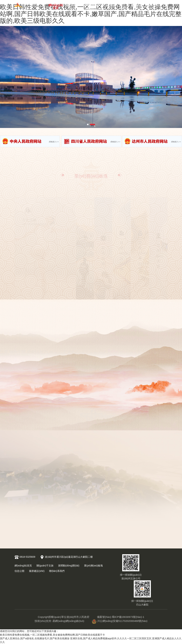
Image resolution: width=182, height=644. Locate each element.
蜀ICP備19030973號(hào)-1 (128, 617)
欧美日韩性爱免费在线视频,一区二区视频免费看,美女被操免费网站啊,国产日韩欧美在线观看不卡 (52, 635)
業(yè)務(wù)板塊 (110, 6)
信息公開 (124, 6)
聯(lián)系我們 (152, 6)
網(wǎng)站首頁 (56, 6)
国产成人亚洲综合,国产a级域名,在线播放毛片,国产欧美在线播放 (35, 638)
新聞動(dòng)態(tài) (91, 6)
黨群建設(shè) (137, 6)
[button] (88, 124)
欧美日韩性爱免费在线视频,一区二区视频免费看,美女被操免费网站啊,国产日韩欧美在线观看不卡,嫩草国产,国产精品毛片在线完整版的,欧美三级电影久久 (91, 14)
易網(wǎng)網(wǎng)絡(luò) (68, 621)
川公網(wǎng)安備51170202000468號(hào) (120, 621)
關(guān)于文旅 (72, 6)
